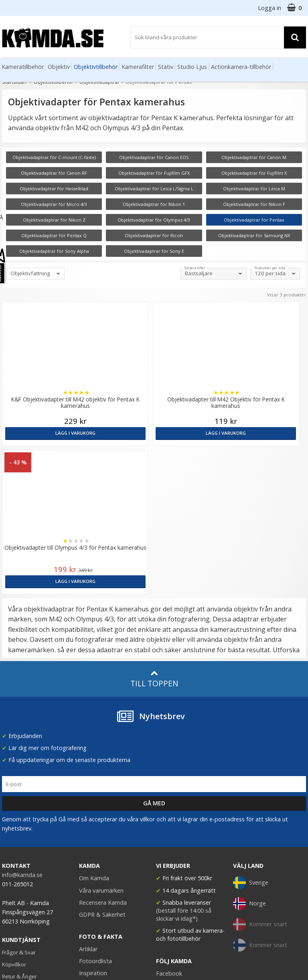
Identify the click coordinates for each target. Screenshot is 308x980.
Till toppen (154, 531)
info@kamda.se (22, 727)
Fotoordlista (95, 813)
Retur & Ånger (19, 828)
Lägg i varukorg (38, 433)
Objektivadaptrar (99, 82)
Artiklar (88, 801)
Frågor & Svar (19, 804)
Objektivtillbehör (96, 67)
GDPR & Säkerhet (102, 766)
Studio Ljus (192, 67)
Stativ (166, 67)
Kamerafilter (138, 67)
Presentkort (16, 852)
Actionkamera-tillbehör (241, 67)
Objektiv (59, 67)
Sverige (251, 734)
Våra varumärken (101, 742)
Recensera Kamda (103, 754)
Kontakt (11, 840)
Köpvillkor (14, 816)
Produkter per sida (270, 268)
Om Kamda (94, 730)
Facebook (169, 825)
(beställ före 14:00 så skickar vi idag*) (184, 766)
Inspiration (93, 825)
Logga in (269, 8)
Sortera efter (195, 268)
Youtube (167, 837)
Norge (249, 755)
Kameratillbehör (23, 67)
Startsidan (14, 82)
